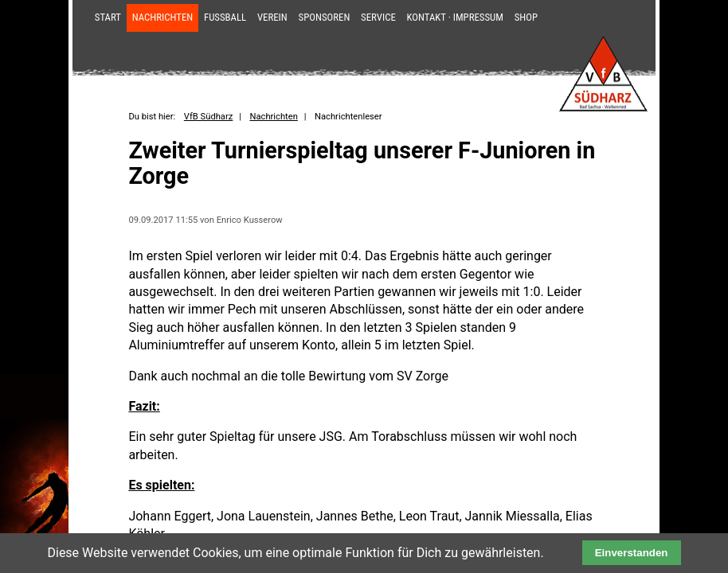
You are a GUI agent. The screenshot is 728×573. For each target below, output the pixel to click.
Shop (526, 17)
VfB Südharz (208, 117)
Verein (272, 17)
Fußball (225, 17)
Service (378, 17)
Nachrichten (163, 17)
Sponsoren (325, 17)
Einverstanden (632, 553)
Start (108, 17)
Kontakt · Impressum (455, 17)
